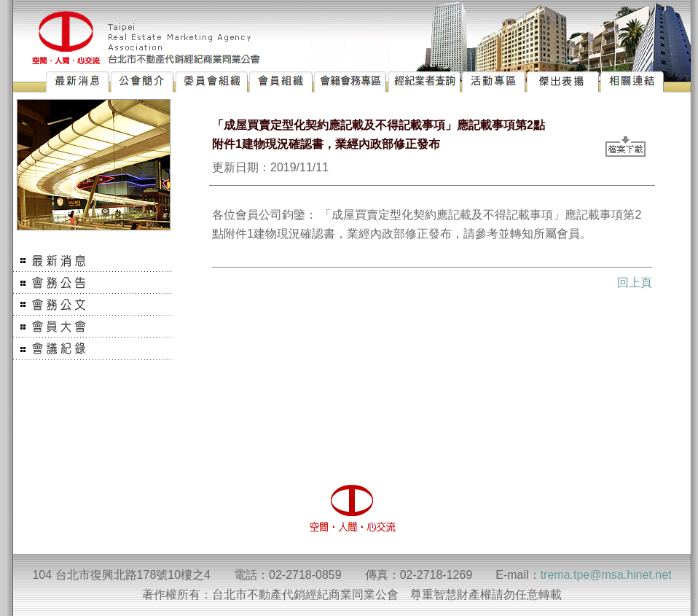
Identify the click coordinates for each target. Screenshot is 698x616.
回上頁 (635, 282)
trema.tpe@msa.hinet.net (606, 575)
